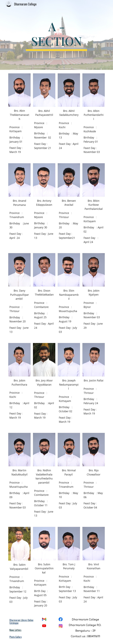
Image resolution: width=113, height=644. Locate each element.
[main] (56, 35)
